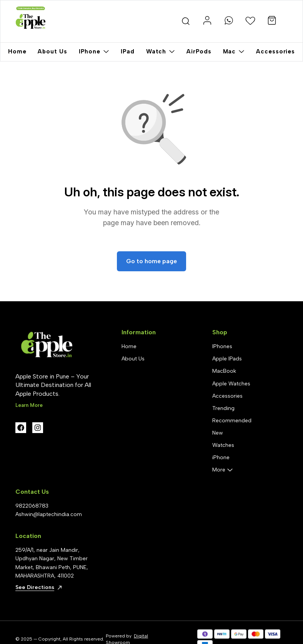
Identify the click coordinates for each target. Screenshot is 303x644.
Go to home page (151, 261)
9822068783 (32, 506)
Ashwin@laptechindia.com (49, 514)
